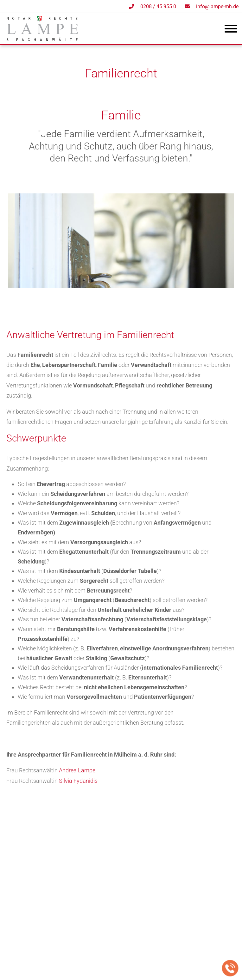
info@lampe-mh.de (217, 6)
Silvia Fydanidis (78, 781)
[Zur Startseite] (42, 39)
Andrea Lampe (77, 770)
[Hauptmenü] (231, 30)
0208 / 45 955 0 (158, 6)
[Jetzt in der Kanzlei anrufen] (230, 968)
